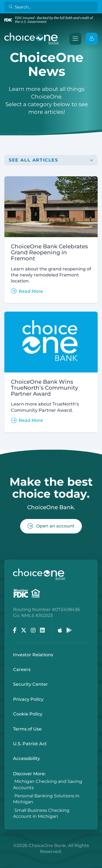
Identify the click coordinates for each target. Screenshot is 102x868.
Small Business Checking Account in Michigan (41, 813)
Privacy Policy (28, 699)
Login (4, 864)
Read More (27, 291)
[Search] (52, 7)
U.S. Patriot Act (30, 744)
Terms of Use (27, 729)
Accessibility (27, 758)
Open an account (51, 526)
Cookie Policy (28, 714)
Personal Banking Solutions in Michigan (46, 799)
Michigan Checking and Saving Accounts (48, 785)
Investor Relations (33, 655)
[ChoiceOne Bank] (32, 39)
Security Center (30, 684)
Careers (22, 669)
